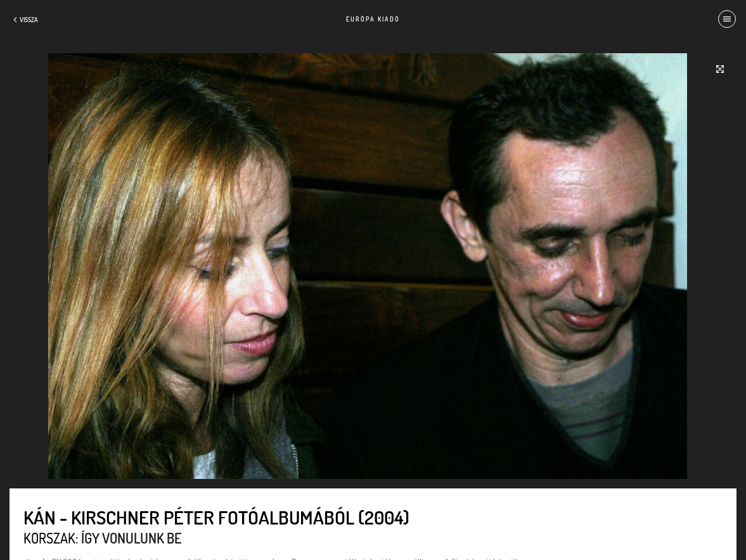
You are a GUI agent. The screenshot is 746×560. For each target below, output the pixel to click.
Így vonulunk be (131, 538)
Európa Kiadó (373, 19)
